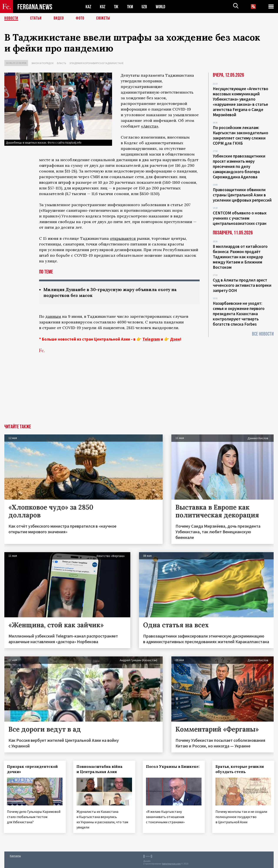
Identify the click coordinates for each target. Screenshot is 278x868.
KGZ (103, 7)
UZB (146, 7)
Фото (80, 18)
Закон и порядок (42, 63)
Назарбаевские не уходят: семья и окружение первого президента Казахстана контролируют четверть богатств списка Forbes (239, 314)
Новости (11, 18)
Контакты (15, 855)
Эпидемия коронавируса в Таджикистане (96, 63)
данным (53, 316)
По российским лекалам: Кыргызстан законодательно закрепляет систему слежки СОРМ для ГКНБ (241, 135)
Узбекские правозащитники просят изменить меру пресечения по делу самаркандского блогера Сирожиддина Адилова (239, 166)
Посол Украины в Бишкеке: (173, 767)
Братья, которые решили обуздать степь (240, 769)
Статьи (36, 18)
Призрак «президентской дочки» (33, 769)
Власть (61, 63)
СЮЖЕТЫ (103, 18)
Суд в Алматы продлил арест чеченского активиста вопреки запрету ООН (242, 285)
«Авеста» (150, 126)
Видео (59, 18)
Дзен (175, 339)
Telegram (151, 339)
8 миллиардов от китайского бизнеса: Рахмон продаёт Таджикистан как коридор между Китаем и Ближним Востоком (240, 257)
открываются (123, 238)
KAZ (88, 7)
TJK (117, 7)
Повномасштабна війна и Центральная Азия (100, 769)
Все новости (263, 334)
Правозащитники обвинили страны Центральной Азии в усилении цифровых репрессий (242, 195)
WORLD (162, 7)
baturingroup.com (171, 863)
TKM (131, 7)
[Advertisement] (139, 392)
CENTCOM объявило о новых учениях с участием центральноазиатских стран (240, 218)
